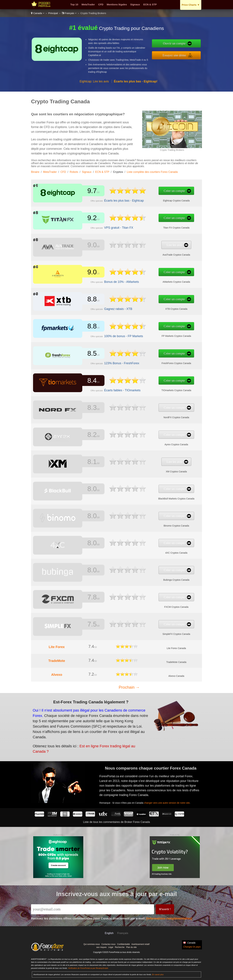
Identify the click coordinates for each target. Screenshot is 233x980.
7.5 (87, 625)
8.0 (87, 489)
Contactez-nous (108, 944)
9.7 (87, 191)
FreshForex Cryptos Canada (148, 361)
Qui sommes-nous (92, 944)
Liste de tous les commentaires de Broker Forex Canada (116, 822)
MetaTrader (88, 4)
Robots (74, 172)
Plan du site (131, 947)
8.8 (87, 300)
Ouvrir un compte (174, 43)
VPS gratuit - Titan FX (107, 226)
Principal (53, 13)
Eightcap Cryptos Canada (149, 198)
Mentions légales (117, 4)
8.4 (87, 381)
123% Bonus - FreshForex (109, 361)
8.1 (87, 462)
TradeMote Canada (176, 662)
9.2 (87, 218)
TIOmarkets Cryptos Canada (148, 388)
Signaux (135, 4)
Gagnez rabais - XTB (106, 307)
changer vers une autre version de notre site (174, 798)
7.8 (87, 598)
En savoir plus (158, 974)
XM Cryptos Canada (148, 470)
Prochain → (129, 687)
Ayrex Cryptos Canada (149, 442)
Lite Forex (57, 647)
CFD (101, 4)
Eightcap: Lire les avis (94, 81)
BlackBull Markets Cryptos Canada (148, 497)
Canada (38, 13)
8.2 (87, 435)
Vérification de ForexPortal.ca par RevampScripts (88, 968)
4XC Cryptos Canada (149, 551)
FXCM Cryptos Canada (148, 605)
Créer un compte (147, 191)
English (109, 933)
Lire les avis (147, 246)
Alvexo (57, 675)
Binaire (35, 172)
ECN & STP (150, 4)
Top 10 (74, 4)
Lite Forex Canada (176, 648)
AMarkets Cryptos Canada (148, 280)
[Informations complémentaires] (169, 918)
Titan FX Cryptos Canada (148, 226)
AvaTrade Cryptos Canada (149, 253)
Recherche (120, 947)
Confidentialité (124, 944)
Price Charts (191, 5)
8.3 (87, 408)
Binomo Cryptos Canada (148, 524)
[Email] (93, 909)
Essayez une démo (174, 55)
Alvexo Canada (176, 676)
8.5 (87, 354)
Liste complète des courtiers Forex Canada (152, 172)
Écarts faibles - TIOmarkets (109, 388)
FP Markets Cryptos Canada (149, 334)
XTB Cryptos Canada (149, 307)
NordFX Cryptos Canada (148, 415)
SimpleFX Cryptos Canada (148, 632)
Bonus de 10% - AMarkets (109, 280)
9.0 (87, 246)
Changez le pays (192, 947)
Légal (111, 947)
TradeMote (57, 661)
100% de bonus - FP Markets (110, 334)
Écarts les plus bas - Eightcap (110, 198)
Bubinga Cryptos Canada (149, 578)
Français (69, 13)
